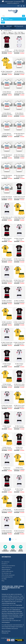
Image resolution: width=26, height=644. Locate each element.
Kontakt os (5, 564)
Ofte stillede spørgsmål (8, 575)
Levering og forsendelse (8, 566)
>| (16, 539)
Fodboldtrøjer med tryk (8, 605)
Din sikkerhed (6, 562)
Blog (3, 581)
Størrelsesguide (6, 569)
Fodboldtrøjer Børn (7, 621)
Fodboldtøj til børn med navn (17, 638)
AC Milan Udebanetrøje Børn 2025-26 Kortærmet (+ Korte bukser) (19, 52)
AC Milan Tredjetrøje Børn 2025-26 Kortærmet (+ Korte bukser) (7, 73)
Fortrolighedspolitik (7, 577)
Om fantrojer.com (6, 573)
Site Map (4, 579)
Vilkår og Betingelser (8, 571)
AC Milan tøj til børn (8, 31)
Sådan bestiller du (7, 568)
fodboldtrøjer (16, 596)
